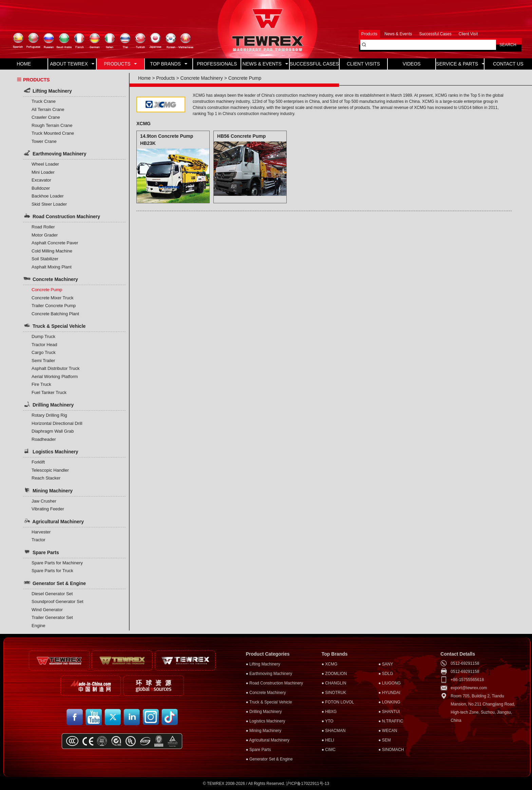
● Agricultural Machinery (268, 740)
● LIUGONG (389, 683)
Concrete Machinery (51, 279)
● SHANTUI (389, 712)
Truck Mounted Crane (53, 133)
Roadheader (44, 439)
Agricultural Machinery (53, 521)
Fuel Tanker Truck (49, 392)
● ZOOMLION (334, 674)
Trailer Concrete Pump (54, 306)
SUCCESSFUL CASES (314, 64)
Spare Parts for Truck (52, 571)
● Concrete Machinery (266, 693)
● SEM (385, 740)
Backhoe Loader (48, 196)
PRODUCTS (120, 64)
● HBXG (329, 712)
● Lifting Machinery (263, 664)
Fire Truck (41, 384)
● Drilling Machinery (264, 712)
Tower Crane (44, 141)
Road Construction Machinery (62, 216)
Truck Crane (44, 101)
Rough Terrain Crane (52, 125)
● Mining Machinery (263, 731)
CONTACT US (508, 64)
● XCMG (330, 664)
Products (165, 78)
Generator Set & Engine (54, 583)
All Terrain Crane (48, 109)
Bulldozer (41, 188)
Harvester (41, 532)
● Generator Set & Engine (269, 759)
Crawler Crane (46, 117)
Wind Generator (47, 610)
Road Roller (43, 227)
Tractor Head (44, 345)
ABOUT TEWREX (72, 64)
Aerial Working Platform (55, 377)
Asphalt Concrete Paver (55, 243)
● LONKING (389, 702)
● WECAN (388, 731)
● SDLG (386, 674)
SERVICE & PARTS (460, 64)
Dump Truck (43, 336)
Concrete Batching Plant (55, 314)
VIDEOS (412, 64)
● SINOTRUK (334, 693)
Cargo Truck (44, 352)
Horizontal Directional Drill (57, 423)
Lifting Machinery (47, 90)
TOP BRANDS (168, 64)
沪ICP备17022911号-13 (308, 784)
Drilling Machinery (48, 404)
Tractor (39, 540)
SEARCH (508, 45)
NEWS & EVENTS (265, 64)
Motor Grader (45, 235)
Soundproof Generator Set (58, 601)
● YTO (328, 721)
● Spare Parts (258, 750)
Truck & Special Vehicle (54, 325)
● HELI (328, 740)
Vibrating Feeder (48, 509)
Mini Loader (43, 172)
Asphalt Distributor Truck (56, 368)
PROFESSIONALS (217, 64)
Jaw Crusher (44, 501)
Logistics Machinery (51, 451)
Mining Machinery (48, 490)
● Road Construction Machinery (274, 683)
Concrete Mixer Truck (53, 298)
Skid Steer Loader (49, 204)
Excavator (41, 180)
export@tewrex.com (469, 688)
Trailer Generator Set (52, 617)
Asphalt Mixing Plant (52, 267)
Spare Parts (41, 552)
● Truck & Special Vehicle (269, 702)
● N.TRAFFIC (391, 721)
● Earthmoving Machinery (269, 674)
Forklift (38, 462)
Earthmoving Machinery (55, 153)
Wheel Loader (45, 164)
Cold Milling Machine (52, 251)
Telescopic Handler (50, 470)
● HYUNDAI (389, 693)
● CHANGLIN (334, 683)
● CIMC (329, 750)
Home (144, 78)
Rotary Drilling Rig (49, 415)
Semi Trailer (43, 361)
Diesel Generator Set (52, 594)
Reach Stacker (46, 478)
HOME (24, 64)
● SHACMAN (334, 731)
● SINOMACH (391, 750)
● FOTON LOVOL (338, 702)
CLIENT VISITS (363, 64)
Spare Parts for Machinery (57, 563)
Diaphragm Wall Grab (53, 431)
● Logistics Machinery (265, 721)
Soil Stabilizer (45, 259)
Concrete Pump (47, 290)
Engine (38, 626)
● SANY (386, 664)
